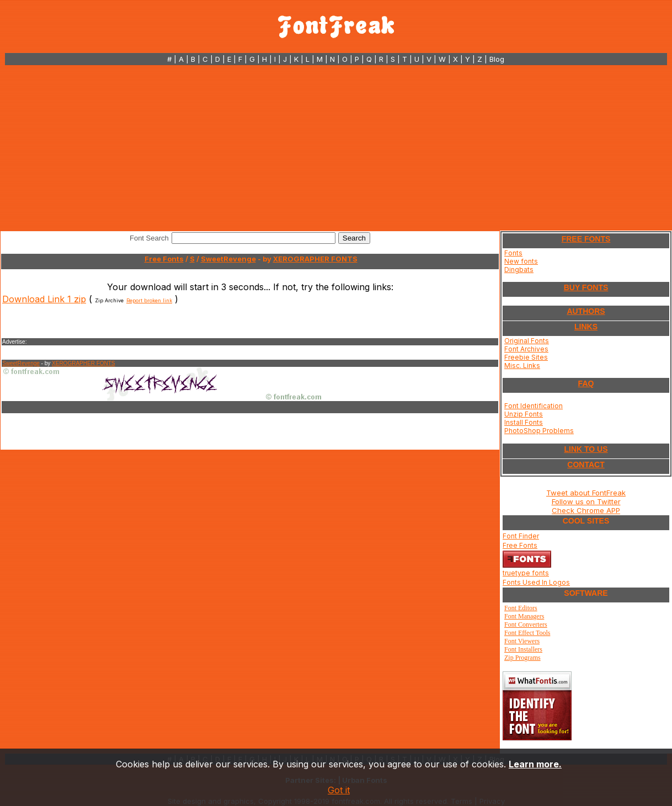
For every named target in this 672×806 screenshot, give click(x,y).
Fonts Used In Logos (536, 582)
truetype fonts (526, 573)
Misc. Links (522, 365)
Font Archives (526, 349)
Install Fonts (524, 422)
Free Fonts (164, 259)
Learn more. (535, 764)
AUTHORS (586, 311)
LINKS (586, 327)
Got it (339, 790)
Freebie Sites (526, 357)
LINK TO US (586, 449)
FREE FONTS (586, 239)
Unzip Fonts (524, 414)
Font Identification (534, 406)
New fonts (521, 261)
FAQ (586, 383)
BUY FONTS (586, 287)
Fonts (513, 253)
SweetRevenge (228, 259)
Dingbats (519, 269)
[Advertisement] (336, 148)
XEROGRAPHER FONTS (315, 259)
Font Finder (521, 536)
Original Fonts (527, 341)
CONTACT (586, 465)
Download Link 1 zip (44, 299)
